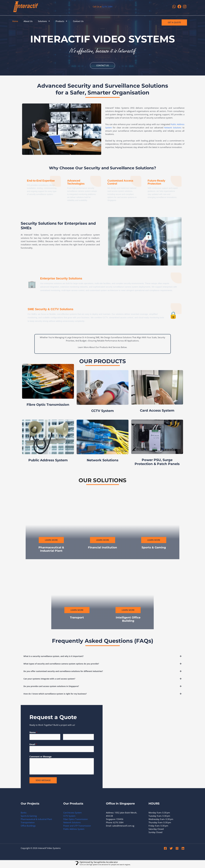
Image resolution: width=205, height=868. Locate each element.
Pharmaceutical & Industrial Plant (36, 820)
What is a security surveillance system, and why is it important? (57, 656)
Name (33, 733)
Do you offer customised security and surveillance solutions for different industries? (67, 671)
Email (33, 745)
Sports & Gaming (29, 817)
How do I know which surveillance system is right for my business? (58, 694)
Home (15, 21)
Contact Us (78, 21)
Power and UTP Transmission (77, 827)
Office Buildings (28, 827)
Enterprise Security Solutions (67, 279)
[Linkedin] (183, 850)
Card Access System (72, 814)
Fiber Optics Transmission (75, 820)
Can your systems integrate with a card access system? (52, 679)
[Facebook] (165, 850)
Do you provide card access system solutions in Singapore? (54, 686)
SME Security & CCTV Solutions (57, 309)
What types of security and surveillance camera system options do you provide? (65, 664)
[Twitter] (171, 850)
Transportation (28, 824)
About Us (28, 21)
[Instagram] (177, 850)
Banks (24, 814)
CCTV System (69, 817)
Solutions (44, 21)
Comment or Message (41, 758)
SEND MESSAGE (43, 782)
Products (62, 21)
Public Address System (74, 830)
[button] (103, 656)
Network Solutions (72, 824)
